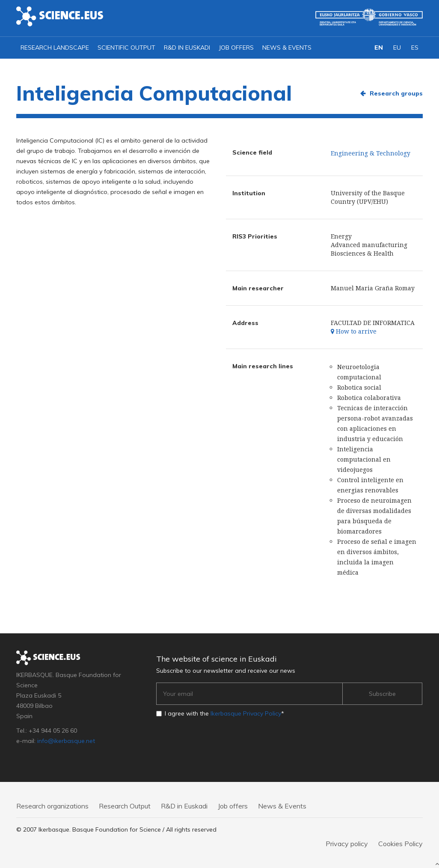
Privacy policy (347, 844)
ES (415, 48)
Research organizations (52, 806)
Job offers (236, 48)
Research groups (396, 93)
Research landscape (55, 48)
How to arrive (354, 331)
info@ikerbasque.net (66, 741)
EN (379, 48)
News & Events (287, 48)
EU (397, 48)
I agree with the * (224, 713)
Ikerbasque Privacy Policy (246, 713)
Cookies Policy (400, 844)
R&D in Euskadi (187, 48)
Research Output (125, 806)
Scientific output (126, 48)
